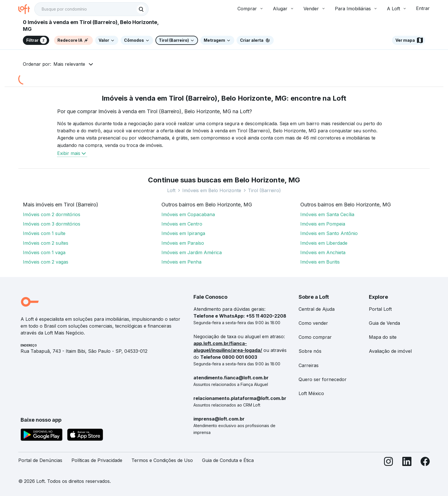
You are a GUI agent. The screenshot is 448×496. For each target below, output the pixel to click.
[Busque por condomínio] (86, 9)
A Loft (397, 9)
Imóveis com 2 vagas (46, 262)
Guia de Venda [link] (384, 323)
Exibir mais (72, 153)
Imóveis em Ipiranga (183, 233)
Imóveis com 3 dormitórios (52, 224)
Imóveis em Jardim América (192, 252)
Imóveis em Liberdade (324, 243)
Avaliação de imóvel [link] (390, 351)
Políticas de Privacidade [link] (97, 460)
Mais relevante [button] (69, 64)
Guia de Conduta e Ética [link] (228, 460)
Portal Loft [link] (380, 309)
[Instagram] (389, 463)
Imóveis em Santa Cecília (327, 214)
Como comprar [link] (315, 337)
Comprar (251, 9)
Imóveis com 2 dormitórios (52, 214)
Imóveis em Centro (182, 224)
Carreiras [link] (309, 365)
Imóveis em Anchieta (323, 252)
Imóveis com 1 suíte (44, 233)
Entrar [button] (423, 8)
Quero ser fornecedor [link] (323, 379)
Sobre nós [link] (310, 351)
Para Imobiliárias (356, 9)
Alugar (284, 9)
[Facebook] (425, 463)
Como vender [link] (313, 323)
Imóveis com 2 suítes (46, 243)
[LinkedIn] (407, 463)
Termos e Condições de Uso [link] (162, 460)
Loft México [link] (311, 393)
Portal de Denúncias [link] (40, 460)
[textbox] (91, 9)
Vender (315, 9)
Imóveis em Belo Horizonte (212, 190)
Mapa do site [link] (383, 337)
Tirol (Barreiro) (264, 190)
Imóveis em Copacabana (188, 214)
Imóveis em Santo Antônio (329, 233)
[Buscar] (141, 9)
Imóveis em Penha (181, 262)
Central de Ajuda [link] (317, 309)
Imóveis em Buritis (320, 262)
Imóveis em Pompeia (323, 224)
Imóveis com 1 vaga (44, 252)
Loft (171, 190)
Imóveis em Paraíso (183, 243)
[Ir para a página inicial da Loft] (26, 9)
